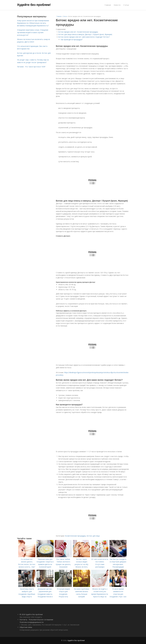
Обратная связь (26, 627)
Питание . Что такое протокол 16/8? (31, 67)
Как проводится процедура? (72, 40)
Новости (117, 5)
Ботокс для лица (93, 536)
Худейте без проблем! (34, 5)
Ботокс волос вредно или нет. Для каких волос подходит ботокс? (84, 37)
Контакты (23, 620)
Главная (108, 5)
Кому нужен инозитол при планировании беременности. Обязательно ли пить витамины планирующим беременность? (33, 23)
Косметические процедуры (75, 536)
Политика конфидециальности (32, 622)
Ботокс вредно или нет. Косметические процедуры (78, 32)
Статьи (126, 5)
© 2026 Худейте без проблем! (31, 614)
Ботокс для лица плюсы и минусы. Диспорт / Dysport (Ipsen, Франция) (85, 34)
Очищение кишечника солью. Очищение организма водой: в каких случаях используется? (33, 32)
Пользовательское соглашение (41, 620)
